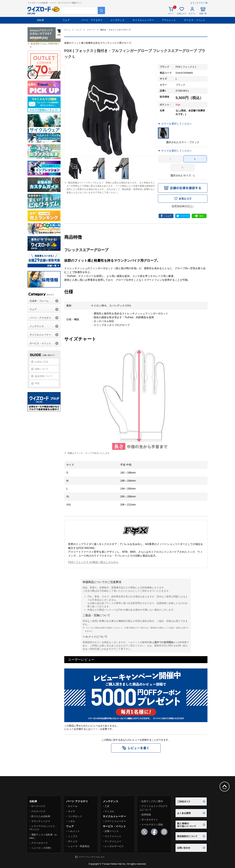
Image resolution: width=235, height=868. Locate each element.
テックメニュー (113, 841)
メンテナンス (117, 20)
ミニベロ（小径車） (42, 848)
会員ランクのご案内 (152, 801)
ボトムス (73, 841)
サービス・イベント (195, 20)
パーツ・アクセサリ (92, 20)
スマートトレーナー (115, 821)
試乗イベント (112, 831)
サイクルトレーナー (143, 20)
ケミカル (109, 811)
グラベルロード (40, 843)
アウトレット (169, 20)
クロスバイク (38, 811)
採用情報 (146, 815)
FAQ (37, 383)
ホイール (73, 806)
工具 (107, 806)
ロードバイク (38, 806)
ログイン (95, 729)
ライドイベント (113, 836)
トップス (73, 836)
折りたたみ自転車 (41, 816)
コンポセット (75, 816)
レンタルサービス (114, 846)
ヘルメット (74, 831)
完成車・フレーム (39, 301)
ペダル (72, 821)
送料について (41, 369)
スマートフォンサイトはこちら (92, 857)
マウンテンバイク (41, 821)
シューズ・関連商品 (79, 846)
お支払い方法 (41, 362)
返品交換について (44, 376)
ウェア (66, 20)
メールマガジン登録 (152, 825)
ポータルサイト (150, 820)
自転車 (40, 20)
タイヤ (72, 811)
